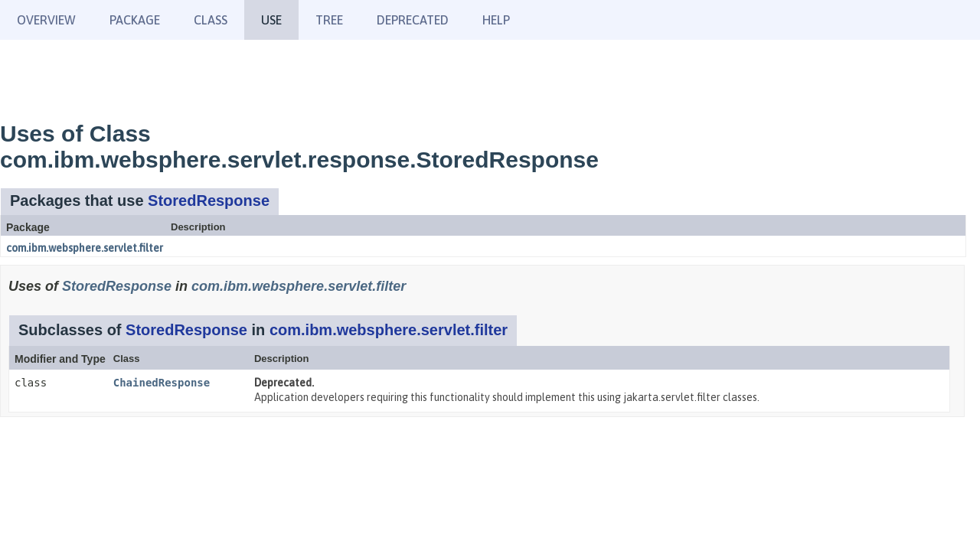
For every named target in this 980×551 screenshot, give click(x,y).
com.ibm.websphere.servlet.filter (85, 248)
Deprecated (413, 20)
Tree (329, 20)
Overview (46, 20)
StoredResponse (209, 201)
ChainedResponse (162, 383)
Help (496, 20)
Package (135, 20)
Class (211, 20)
